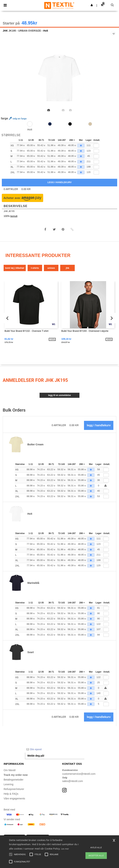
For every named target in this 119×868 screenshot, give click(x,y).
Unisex (51, 268)
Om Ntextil (10, 770)
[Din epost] (55, 749)
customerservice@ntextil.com (79, 774)
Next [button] (114, 81)
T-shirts (35, 268)
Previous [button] (8, 81)
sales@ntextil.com (73, 781)
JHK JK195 (9, 211)
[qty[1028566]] (96, 146)
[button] (92, 5)
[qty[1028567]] (96, 172)
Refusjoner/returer (14, 789)
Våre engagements (14, 798)
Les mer (65, 849)
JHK (5, 31)
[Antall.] (106, 470)
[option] (59, 78)
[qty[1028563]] (96, 156)
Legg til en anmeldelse (60, 395)
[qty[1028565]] (96, 167)
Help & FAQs (11, 794)
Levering (9, 784)
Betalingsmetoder (14, 780)
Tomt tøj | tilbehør (15, 268)
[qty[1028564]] (96, 151)
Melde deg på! (36, 756)
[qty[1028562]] (96, 162)
